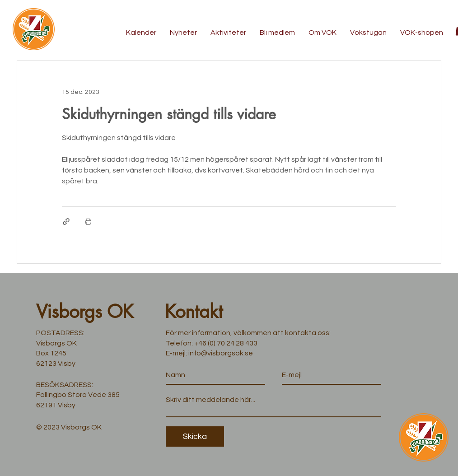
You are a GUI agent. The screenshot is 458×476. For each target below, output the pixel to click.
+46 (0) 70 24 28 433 (226, 343)
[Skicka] (195, 436)
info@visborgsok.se (221, 353)
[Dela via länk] (66, 222)
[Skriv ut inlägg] (88, 222)
